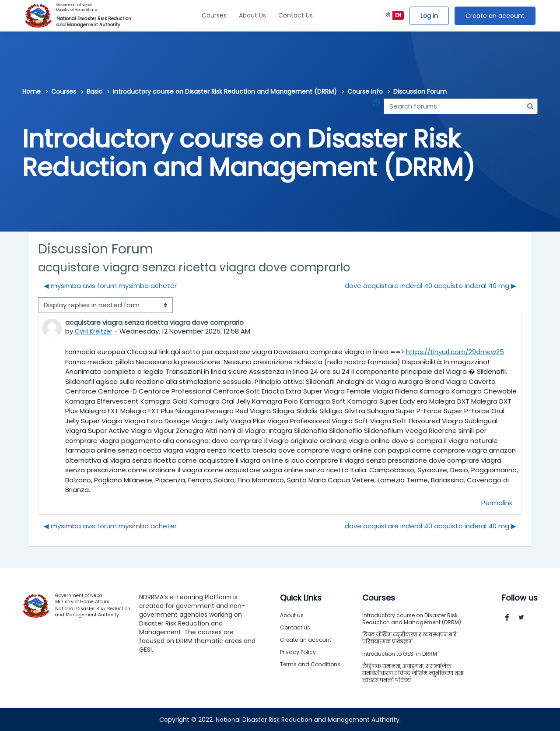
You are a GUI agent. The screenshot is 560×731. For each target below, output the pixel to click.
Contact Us (296, 15)
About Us (252, 15)
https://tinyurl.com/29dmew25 (456, 352)
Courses (214, 15)
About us (292, 615)
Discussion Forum (420, 91)
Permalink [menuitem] (497, 502)
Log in (429, 16)
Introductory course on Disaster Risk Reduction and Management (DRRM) (225, 91)
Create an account (495, 16)
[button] (378, 107)
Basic (94, 91)
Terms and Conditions (310, 664)
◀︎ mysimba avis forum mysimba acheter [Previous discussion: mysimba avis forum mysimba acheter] (110, 286)
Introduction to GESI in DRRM (400, 654)
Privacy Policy (298, 652)
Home (31, 91)
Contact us (295, 627)
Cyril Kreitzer (95, 331)
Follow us (520, 598)
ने (388, 15)
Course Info (365, 91)
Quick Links (301, 598)
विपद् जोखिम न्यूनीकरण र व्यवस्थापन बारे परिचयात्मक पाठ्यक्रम (409, 638)
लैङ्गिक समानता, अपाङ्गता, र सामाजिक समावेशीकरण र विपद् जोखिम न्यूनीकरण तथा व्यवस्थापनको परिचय (413, 673)
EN (398, 15)
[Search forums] (453, 107)
